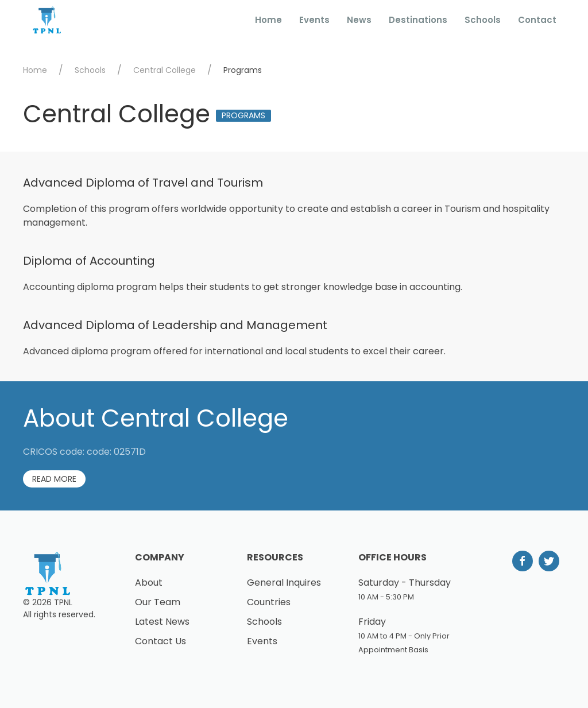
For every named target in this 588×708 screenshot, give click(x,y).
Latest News (162, 622)
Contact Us (160, 641)
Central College (165, 70)
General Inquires (284, 583)
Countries (269, 602)
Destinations (418, 20)
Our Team (158, 602)
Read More (54, 479)
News (359, 20)
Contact (537, 20)
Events (314, 20)
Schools (483, 20)
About (149, 583)
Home (268, 20)
